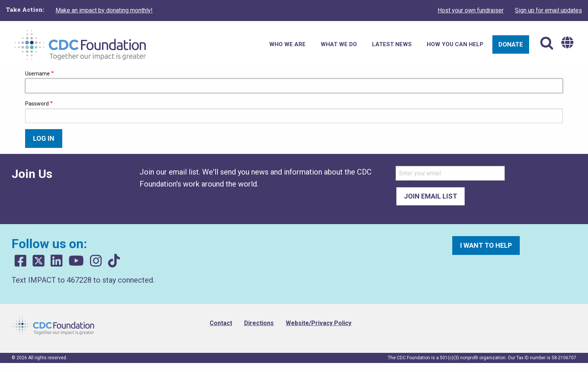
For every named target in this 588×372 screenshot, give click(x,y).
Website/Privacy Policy (319, 323)
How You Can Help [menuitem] (455, 44)
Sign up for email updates (548, 10)
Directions (259, 323)
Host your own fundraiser (471, 10)
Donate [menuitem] (511, 44)
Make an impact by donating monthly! (104, 10)
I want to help (486, 245)
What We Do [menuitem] (339, 44)
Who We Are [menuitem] (287, 44)
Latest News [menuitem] (392, 44)
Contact (221, 323)
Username (37, 74)
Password (37, 104)
